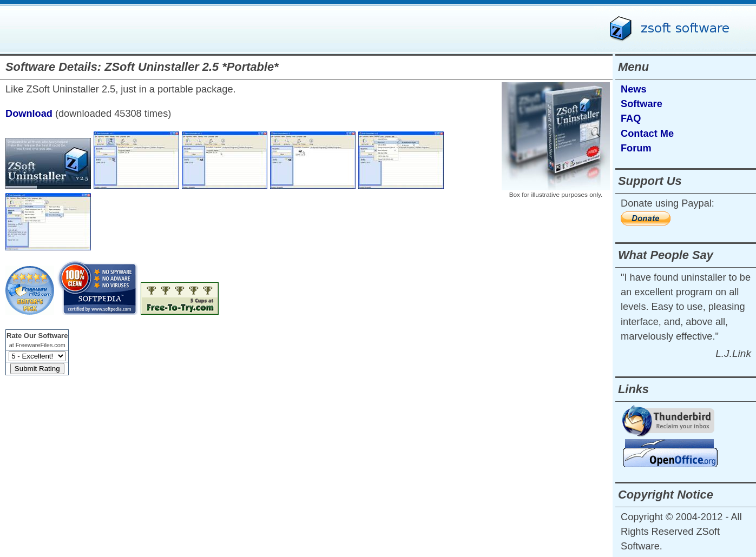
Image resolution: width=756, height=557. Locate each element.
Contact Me (647, 134)
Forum (636, 148)
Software (642, 104)
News (634, 89)
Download (29, 114)
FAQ (631, 118)
